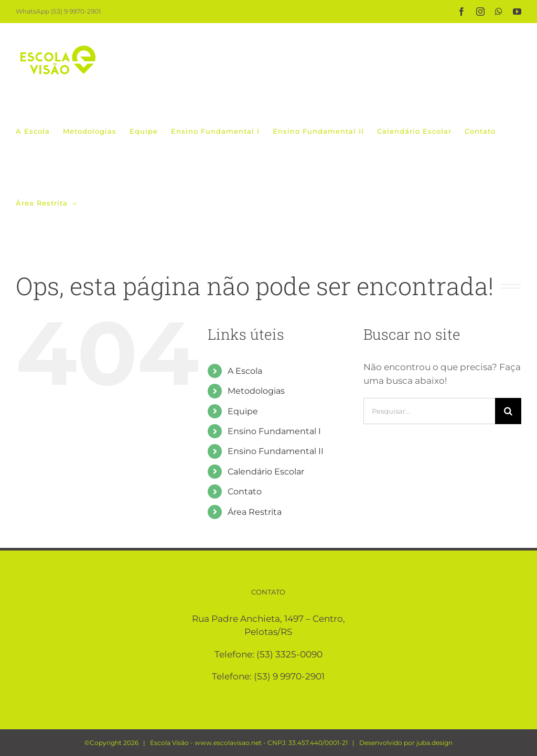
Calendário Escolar (266, 472)
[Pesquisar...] (429, 411)
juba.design (434, 743)
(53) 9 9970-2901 (289, 676)
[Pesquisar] (508, 411)
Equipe (243, 411)
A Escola (245, 371)
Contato (245, 492)
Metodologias (256, 391)
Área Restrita (255, 512)
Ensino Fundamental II (276, 451)
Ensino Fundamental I (274, 431)
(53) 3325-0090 (289, 654)
